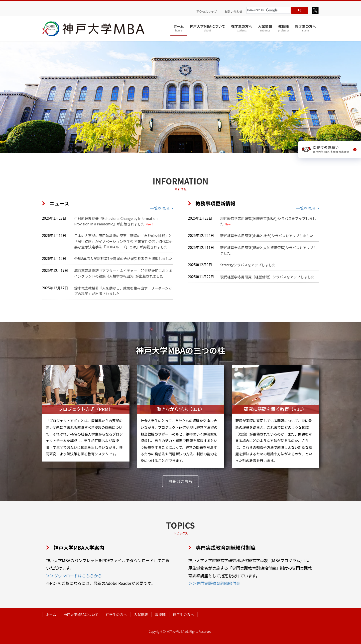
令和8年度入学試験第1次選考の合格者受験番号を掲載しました (123, 259)
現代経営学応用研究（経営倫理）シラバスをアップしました (267, 277)
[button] (180, 481)
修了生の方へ (183, 615)
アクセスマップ (207, 11)
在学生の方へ (116, 615)
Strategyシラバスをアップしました (248, 265)
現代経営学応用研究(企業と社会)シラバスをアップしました (267, 236)
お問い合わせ (234, 11)
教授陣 (160, 615)
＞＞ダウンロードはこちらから (74, 576)
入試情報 (141, 615)
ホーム (51, 615)
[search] (268, 10)
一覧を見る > (161, 208)
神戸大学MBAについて (81, 615)
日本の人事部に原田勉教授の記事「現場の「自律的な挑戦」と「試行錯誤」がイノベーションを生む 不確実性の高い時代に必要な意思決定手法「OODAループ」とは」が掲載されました (124, 241)
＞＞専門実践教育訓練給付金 (214, 583)
